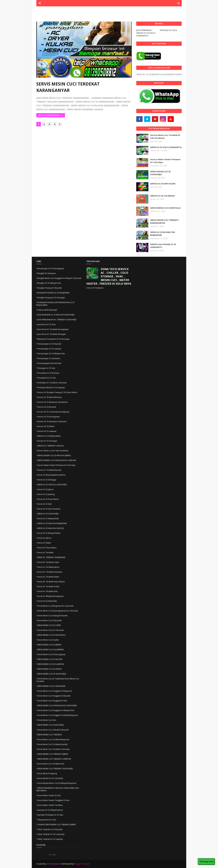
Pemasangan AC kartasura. (49, 358)
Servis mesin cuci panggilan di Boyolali (54, 696)
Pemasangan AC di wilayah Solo (51, 354)
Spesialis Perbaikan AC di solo (50, 815)
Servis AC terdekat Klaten (48, 577)
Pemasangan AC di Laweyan (49, 349)
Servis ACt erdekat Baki (47, 601)
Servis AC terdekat (45, 553)
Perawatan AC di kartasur (48, 373)
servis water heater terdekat (50, 805)
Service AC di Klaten (46, 426)
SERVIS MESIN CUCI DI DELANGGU (51, 635)
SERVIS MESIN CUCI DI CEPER (49, 625)
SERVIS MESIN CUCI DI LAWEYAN (51, 664)
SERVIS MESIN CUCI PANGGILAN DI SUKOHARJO (57, 706)
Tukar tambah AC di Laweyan (50, 839)
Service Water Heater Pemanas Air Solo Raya (165, 161)
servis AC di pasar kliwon (48, 499)
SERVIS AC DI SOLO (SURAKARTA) (166, 147)
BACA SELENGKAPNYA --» (51, 115)
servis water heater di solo (49, 795)
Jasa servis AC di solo (47, 324)
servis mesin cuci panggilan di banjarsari (55, 691)
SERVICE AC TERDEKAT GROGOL (51, 446)
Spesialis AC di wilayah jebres (50, 810)
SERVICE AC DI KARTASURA (163, 184)
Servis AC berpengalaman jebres (51, 475)
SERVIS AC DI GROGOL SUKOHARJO (52, 485)
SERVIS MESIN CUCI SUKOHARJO (51, 725)
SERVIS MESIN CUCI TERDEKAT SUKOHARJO (55, 769)
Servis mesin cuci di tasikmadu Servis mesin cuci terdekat (58, 680)
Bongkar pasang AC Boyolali (50, 288)
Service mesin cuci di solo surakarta (53, 451)
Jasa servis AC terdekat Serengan (52, 334)
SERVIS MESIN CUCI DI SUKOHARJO (160, 173)
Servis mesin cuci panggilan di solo (52, 701)
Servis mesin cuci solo (47, 720)
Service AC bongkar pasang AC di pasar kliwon (57, 392)
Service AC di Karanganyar (49, 417)
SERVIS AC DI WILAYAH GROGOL (51, 528)
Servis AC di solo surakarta (49, 509)
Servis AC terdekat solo (48, 591)
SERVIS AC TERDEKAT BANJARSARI (51, 557)
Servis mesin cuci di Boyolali (50, 620)
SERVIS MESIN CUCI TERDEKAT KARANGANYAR (68, 87)
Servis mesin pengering (47, 773)
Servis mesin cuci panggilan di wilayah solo (56, 710)
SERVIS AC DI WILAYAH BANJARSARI (52, 523)
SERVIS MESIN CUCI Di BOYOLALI (165, 208)
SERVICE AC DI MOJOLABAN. (49, 436)
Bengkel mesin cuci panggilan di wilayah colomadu (59, 278)
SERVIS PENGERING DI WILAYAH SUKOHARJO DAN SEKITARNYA (58, 789)
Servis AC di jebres (45, 489)
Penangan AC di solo (46, 368)
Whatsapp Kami (206, 862)
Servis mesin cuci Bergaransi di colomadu (55, 606)
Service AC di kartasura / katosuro (52, 421)
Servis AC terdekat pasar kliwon (51, 582)
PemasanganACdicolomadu (49, 363)
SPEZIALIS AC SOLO (168, 30)
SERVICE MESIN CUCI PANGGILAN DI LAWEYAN (57, 460)
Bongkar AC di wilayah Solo (49, 283)
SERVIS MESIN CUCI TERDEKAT (50, 735)
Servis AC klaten (44, 543)
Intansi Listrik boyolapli (47, 310)
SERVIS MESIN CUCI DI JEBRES (49, 645)
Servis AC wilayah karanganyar (51, 596)
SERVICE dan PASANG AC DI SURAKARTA (163, 246)
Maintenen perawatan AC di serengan (53, 339)
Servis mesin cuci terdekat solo (51, 764)
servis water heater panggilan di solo (54, 800)
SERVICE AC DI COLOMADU (163, 196)
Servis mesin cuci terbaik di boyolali (53, 730)
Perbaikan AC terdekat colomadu (52, 383)
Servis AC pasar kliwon (47, 548)
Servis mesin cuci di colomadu (51, 630)
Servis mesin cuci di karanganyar (51, 654)
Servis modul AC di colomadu (50, 778)
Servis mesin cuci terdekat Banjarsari (53, 739)
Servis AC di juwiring (46, 494)
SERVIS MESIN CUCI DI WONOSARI (51, 686)
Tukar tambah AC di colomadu (51, 834)
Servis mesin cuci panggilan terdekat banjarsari (58, 715)
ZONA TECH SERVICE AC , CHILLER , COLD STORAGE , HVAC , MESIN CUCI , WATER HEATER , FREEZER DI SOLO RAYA (109, 276)
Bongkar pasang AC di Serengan (51, 298)
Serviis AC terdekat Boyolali (49, 470)
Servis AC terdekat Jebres (48, 567)
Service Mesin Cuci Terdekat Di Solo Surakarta (165, 137)
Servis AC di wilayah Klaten (49, 533)
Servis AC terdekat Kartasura (50, 572)
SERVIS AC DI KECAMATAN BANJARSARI (163, 234)
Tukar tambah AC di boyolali (50, 829)
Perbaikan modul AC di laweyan (51, 388)
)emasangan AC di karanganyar (51, 268)
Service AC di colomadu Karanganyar (53, 412)
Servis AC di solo (45, 504)
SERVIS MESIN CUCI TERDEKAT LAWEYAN (54, 759)
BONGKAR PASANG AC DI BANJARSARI (53, 293)
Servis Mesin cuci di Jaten (48, 640)
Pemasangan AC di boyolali (49, 344)
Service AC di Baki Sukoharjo (50, 397)
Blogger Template (82, 864)
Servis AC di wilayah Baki (48, 519)
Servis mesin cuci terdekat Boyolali (52, 744)
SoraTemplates (53, 864)
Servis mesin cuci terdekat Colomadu (54, 749)
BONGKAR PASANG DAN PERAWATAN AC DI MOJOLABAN (55, 304)
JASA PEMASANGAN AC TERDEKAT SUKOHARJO (57, 320)
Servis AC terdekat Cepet (48, 562)
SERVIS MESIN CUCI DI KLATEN (50, 659)
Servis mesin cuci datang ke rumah (52, 616)
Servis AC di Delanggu (47, 480)
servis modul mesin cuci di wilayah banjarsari (57, 783)
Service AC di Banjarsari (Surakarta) (52, 402)
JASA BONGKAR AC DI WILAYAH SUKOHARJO (56, 315)
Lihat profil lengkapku (95, 288)
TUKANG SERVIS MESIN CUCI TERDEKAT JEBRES (57, 825)
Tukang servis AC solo (47, 820)
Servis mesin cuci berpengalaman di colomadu (58, 611)
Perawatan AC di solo (47, 378)
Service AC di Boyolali (47, 407)
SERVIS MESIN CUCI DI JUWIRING (51, 650)
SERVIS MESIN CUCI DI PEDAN (50, 669)
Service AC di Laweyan (47, 431)
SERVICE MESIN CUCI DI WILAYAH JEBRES (54, 455)
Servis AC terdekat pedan (48, 586)
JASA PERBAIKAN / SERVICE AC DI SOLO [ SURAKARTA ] (146, 33)
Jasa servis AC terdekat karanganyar (53, 329)
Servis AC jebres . (45, 538)
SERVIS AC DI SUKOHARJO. (48, 514)
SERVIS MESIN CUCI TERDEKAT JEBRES (53, 754)
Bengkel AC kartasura (47, 273)
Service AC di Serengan (47, 441)
